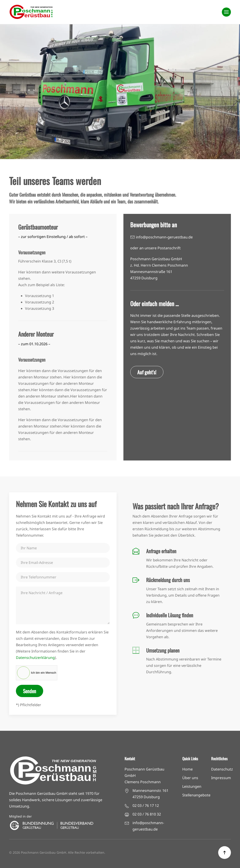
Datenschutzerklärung (35, 658)
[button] (226, 12)
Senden (30, 691)
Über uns (190, 778)
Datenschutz (222, 769)
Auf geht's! (147, 372)
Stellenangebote (196, 795)
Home (187, 769)
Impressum (221, 778)
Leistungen (192, 786)
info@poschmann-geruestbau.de (164, 237)
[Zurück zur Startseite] (32, 12)
